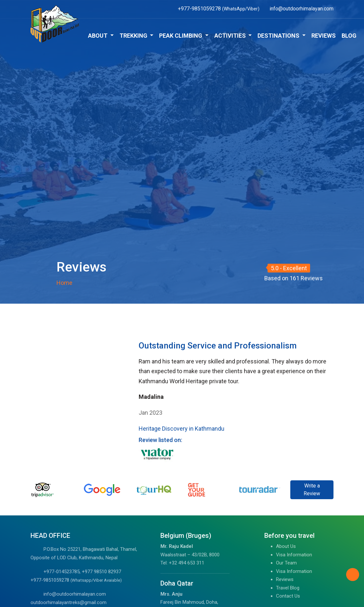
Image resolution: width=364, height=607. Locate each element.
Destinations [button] (279, 36)
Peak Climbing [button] (181, 36)
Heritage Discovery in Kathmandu (182, 429)
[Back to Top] (353, 575)
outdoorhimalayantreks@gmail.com (69, 602)
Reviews (324, 36)
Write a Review (312, 490)
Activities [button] (231, 36)
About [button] (98, 36)
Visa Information (294, 555)
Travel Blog (288, 588)
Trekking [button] (134, 36)
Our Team (286, 563)
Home (64, 283)
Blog (349, 36)
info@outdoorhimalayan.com (75, 594)
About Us (286, 546)
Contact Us (288, 596)
